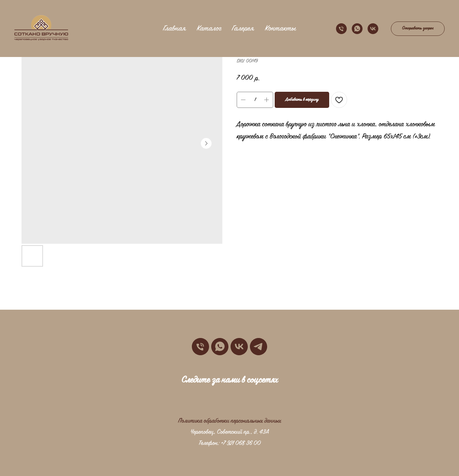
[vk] (373, 29)
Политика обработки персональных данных (230, 421)
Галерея (243, 29)
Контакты (280, 29)
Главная (175, 29)
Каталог (209, 29)
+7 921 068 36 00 (241, 443)
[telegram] (259, 347)
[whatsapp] (357, 29)
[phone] (341, 29)
